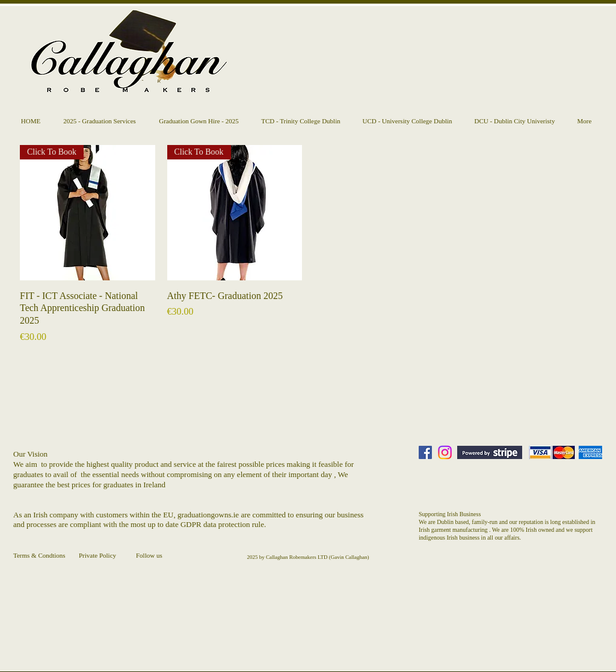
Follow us (149, 555)
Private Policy (97, 555)
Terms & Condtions (39, 555)
